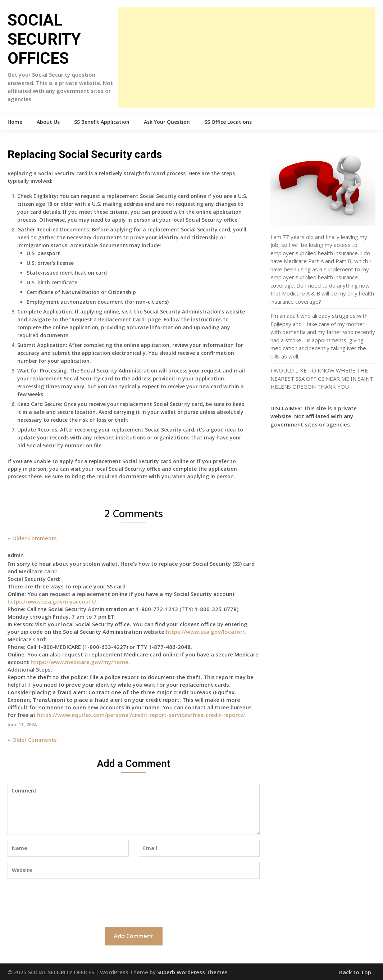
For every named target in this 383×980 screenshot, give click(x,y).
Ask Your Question (167, 122)
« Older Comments (32, 538)
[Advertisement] (247, 58)
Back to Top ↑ (357, 972)
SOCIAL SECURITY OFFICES (44, 39)
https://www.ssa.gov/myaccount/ (52, 601)
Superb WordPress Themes (192, 972)
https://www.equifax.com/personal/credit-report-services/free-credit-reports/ (141, 715)
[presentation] (62, 902)
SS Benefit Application (102, 122)
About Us (48, 122)
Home (15, 122)
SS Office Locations (228, 122)
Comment (134, 809)
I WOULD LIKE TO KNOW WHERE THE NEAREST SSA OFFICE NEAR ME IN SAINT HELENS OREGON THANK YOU (322, 378)
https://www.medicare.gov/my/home (79, 662)
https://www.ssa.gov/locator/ (205, 632)
